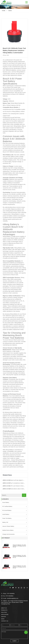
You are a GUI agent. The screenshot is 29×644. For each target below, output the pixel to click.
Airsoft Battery (6, 514)
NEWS (10, 11)
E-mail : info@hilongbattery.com (10, 598)
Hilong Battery (14, 314)
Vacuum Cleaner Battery (8, 526)
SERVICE (4, 617)
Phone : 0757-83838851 (9, 594)
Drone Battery (6, 502)
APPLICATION (5, 614)
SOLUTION (4, 612)
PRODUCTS (4, 610)
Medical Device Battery (8, 530)
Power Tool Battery (7, 518)
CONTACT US (5, 621)
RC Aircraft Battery (7, 510)
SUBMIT (14, 641)
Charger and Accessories (8, 534)
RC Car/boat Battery (7, 506)
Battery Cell (5, 522)
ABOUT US (4, 608)
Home (4, 11)
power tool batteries (16, 128)
